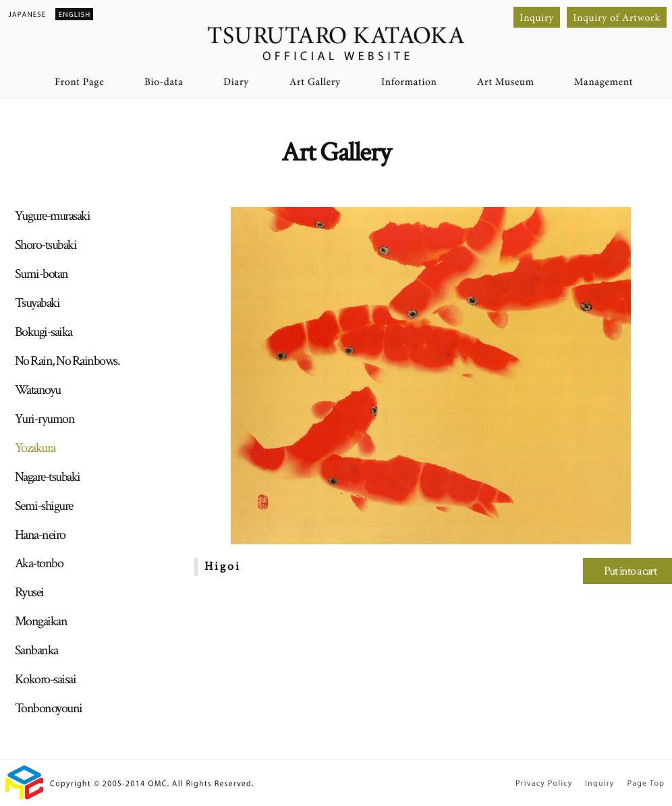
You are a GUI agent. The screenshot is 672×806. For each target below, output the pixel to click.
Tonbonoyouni (49, 708)
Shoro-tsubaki (46, 245)
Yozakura (35, 448)
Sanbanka (36, 650)
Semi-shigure (44, 506)
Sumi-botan (41, 274)
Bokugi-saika (44, 332)
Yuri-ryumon (45, 419)
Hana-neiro (40, 535)
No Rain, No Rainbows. (67, 361)
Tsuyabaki (37, 303)
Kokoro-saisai (46, 679)
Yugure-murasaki (53, 216)
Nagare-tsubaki (48, 477)
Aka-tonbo (39, 563)
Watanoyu (38, 390)
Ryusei (29, 592)
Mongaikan (41, 621)
